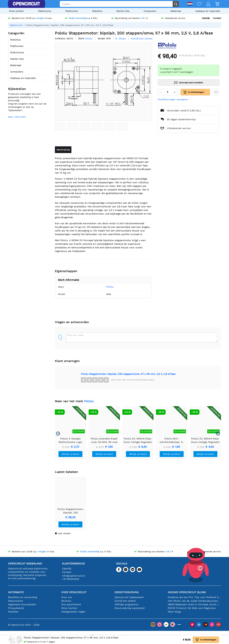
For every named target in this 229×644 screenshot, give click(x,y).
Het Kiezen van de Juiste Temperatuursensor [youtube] (194, 601)
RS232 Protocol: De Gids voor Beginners (192, 608)
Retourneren (15, 601)
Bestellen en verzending (23, 597)
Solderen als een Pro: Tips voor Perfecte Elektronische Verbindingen (194, 597)
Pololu (105, 287)
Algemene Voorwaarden (22, 604)
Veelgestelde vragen (73, 612)
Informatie (16, 592)
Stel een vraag (75, 335)
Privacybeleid (16, 608)
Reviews (66, 601)
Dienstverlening (127, 592)
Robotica (97, 11)
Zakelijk (206, 18)
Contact (217, 18)
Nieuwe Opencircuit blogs (187, 592)
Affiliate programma (126, 604)
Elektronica (45, 11)
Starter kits (123, 11)
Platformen (72, 11)
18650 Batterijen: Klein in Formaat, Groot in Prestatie (194, 604)
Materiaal (176, 11)
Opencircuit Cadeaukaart (129, 597)
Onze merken (16, 11)
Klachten (13, 612)
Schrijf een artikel (125, 601)
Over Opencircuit (74, 592)
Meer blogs (174, 612)
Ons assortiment (71, 604)
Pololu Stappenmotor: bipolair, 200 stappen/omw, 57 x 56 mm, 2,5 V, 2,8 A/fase (128, 374)
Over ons (67, 597)
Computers (150, 11)
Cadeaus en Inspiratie (208, 11)
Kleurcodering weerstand (129, 608)
